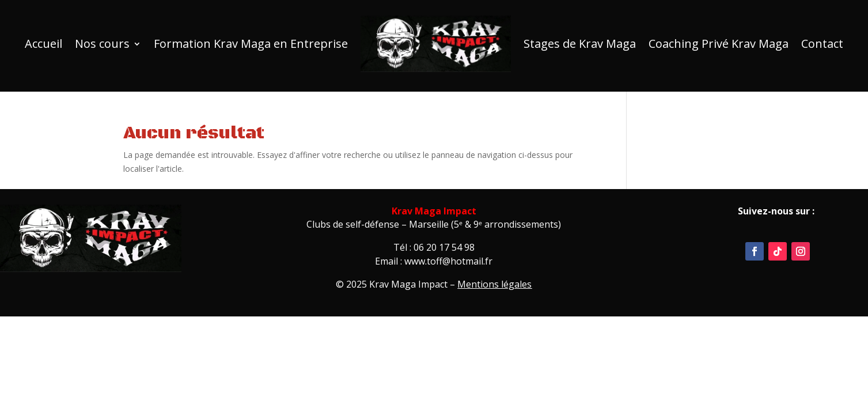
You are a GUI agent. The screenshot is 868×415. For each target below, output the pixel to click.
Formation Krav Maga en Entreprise (251, 44)
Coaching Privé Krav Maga (719, 44)
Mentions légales (494, 284)
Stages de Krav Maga (580, 44)
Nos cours (102, 44)
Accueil (43, 44)
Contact (822, 44)
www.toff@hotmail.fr (448, 261)
